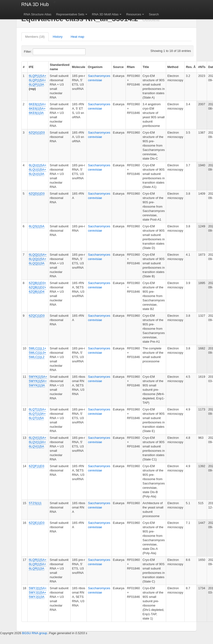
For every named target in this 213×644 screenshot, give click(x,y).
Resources (134, 14)
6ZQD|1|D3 (37, 194)
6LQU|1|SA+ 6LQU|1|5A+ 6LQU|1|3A (38, 170)
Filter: (40, 52)
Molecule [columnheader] (79, 67)
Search (154, 14)
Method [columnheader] (173, 67)
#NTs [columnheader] (202, 67)
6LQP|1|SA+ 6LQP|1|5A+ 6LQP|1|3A (38, 80)
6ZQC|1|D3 (37, 316)
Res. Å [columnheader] (191, 67)
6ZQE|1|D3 (37, 523)
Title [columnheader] (146, 67)
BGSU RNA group (35, 633)
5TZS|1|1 (35, 503)
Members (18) (35, 37)
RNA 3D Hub (35, 4)
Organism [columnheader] (95, 67)
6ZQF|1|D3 (37, 466)
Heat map (77, 37)
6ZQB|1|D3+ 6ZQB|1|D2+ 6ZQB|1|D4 (38, 287)
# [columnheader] (24, 67)
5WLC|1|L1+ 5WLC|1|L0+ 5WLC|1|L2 (38, 353)
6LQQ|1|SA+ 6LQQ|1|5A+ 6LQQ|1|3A (38, 259)
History (58, 37)
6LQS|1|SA (37, 226)
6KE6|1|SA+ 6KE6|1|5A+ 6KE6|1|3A (37, 108)
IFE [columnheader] (31, 67)
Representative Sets (70, 14)
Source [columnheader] (118, 67)
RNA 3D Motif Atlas (105, 14)
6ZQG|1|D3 (37, 133)
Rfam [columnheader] (131, 67)
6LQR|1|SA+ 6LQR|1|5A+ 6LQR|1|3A (38, 564)
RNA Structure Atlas (38, 14)
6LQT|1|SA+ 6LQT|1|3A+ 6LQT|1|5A (37, 414)
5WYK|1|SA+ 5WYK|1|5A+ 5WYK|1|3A (38, 381)
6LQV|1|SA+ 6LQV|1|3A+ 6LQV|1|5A (38, 442)
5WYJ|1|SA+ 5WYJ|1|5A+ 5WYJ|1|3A (38, 592)
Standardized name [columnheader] (60, 67)
